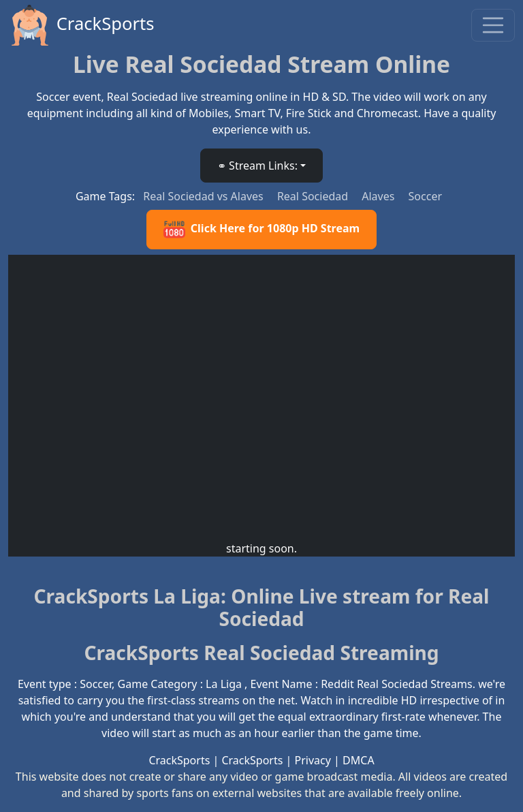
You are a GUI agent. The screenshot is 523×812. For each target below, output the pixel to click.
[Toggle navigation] (493, 25)
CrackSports (81, 25)
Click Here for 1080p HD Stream (261, 230)
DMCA (359, 760)
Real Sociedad (314, 196)
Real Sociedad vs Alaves (205, 196)
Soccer (425, 196)
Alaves (379, 196)
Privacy (313, 760)
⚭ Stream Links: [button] (257, 166)
